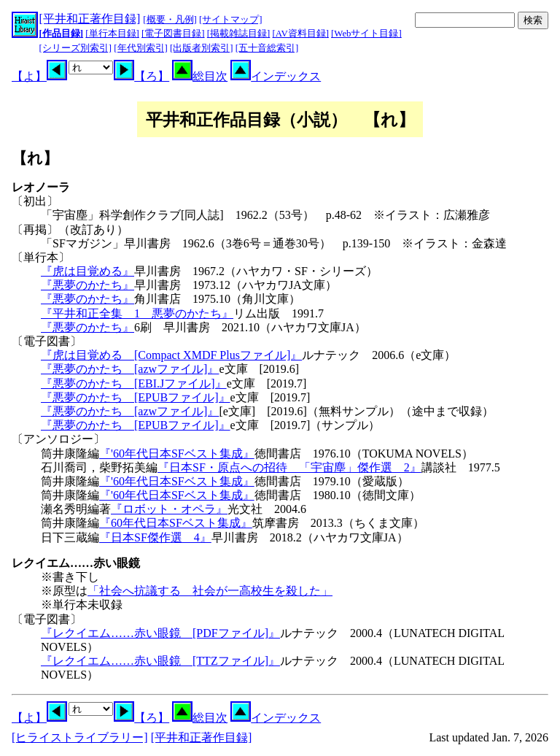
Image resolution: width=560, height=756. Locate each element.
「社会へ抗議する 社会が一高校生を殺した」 (210, 591)
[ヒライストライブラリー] (80, 737)
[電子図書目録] (173, 34)
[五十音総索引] (267, 48)
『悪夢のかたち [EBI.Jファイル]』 (134, 383)
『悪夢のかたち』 (87, 285)
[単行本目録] (112, 34)
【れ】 (35, 158)
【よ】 (39, 76)
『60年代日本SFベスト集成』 (176, 523)
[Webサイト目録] (366, 34)
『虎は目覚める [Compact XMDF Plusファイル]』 (171, 355)
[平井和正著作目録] (90, 19)
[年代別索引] (141, 48)
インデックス (276, 76)
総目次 (200, 76)
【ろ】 (141, 76)
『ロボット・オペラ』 (169, 509)
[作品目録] (62, 34)
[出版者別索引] (202, 48)
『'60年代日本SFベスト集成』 (177, 454)
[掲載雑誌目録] (239, 34)
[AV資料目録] (301, 34)
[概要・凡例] (170, 20)
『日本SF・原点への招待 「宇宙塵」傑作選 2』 (289, 467)
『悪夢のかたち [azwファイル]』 (130, 369)
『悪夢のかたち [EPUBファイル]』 (136, 397)
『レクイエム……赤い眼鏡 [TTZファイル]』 (160, 661)
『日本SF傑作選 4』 (155, 537)
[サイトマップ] (231, 20)
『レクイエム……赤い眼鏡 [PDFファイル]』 (160, 633)
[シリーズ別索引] (76, 48)
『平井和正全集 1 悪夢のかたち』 (137, 313)
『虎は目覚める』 (87, 271)
